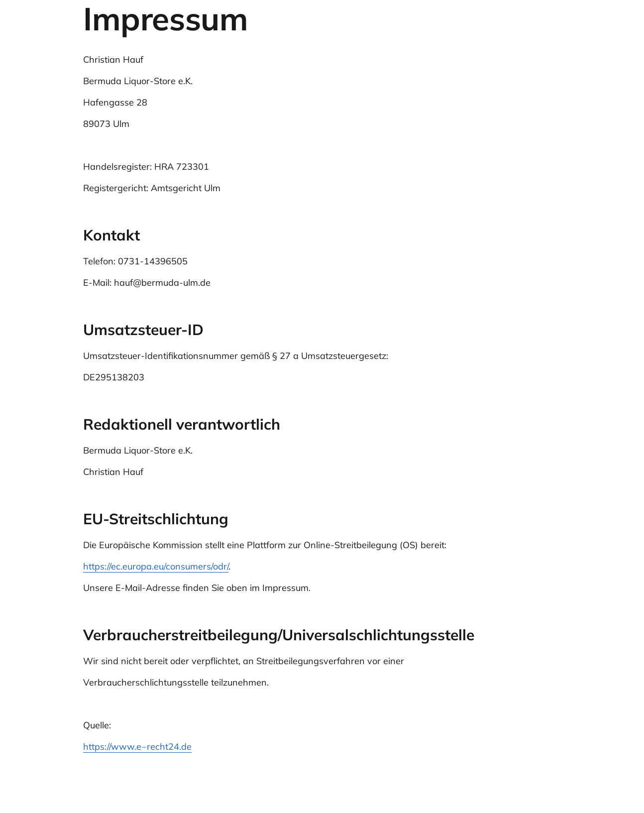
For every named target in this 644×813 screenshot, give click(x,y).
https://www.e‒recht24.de (137, 747)
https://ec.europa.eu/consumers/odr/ (156, 566)
